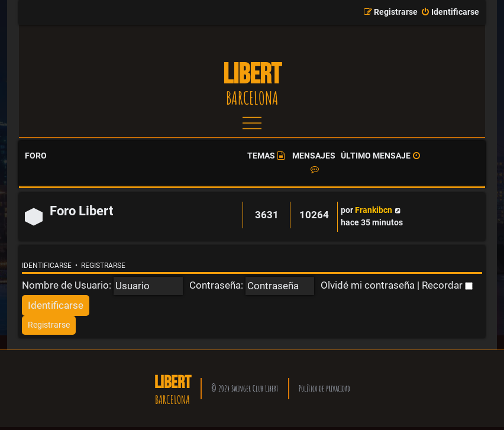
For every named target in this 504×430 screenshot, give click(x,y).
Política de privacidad (324, 388)
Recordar (447, 285)
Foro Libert (81, 211)
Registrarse (103, 266)
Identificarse (47, 266)
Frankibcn (374, 210)
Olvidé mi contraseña (368, 285)
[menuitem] (450, 12)
